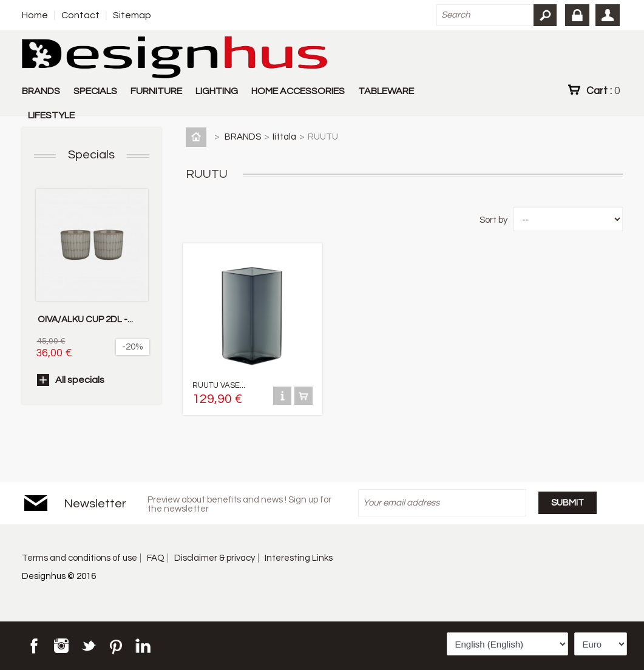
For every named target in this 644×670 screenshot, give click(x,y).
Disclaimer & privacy (215, 558)
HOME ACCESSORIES (298, 91)
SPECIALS (95, 91)
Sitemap (132, 15)
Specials (91, 155)
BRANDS (41, 91)
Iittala (284, 137)
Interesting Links (299, 558)
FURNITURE (156, 91)
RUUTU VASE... (219, 385)
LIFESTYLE (51, 115)
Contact (80, 15)
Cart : (603, 90)
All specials (80, 380)
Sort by (493, 220)
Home (35, 15)
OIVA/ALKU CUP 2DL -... (85, 320)
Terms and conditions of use (80, 558)
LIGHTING (217, 91)
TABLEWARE (386, 91)
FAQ (156, 558)
